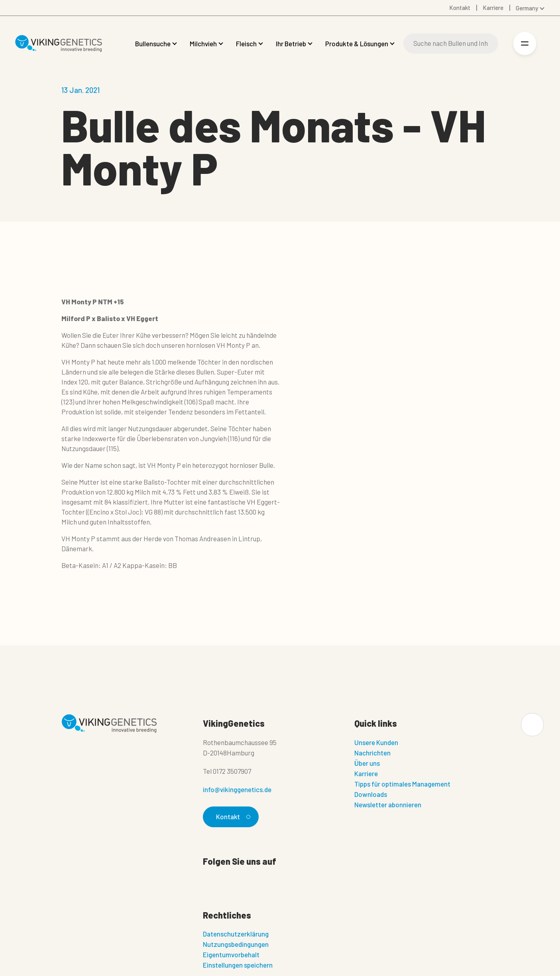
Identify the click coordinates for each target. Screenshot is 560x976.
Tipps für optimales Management (402, 784)
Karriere (366, 773)
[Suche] (451, 43)
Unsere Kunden (376, 742)
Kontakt (232, 816)
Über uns (367, 763)
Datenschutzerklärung (236, 934)
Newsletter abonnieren (388, 804)
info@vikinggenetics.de (237, 789)
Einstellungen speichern (238, 965)
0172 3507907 (232, 771)
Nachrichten (372, 753)
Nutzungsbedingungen (236, 944)
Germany (527, 8)
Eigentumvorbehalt (231, 955)
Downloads (371, 794)
